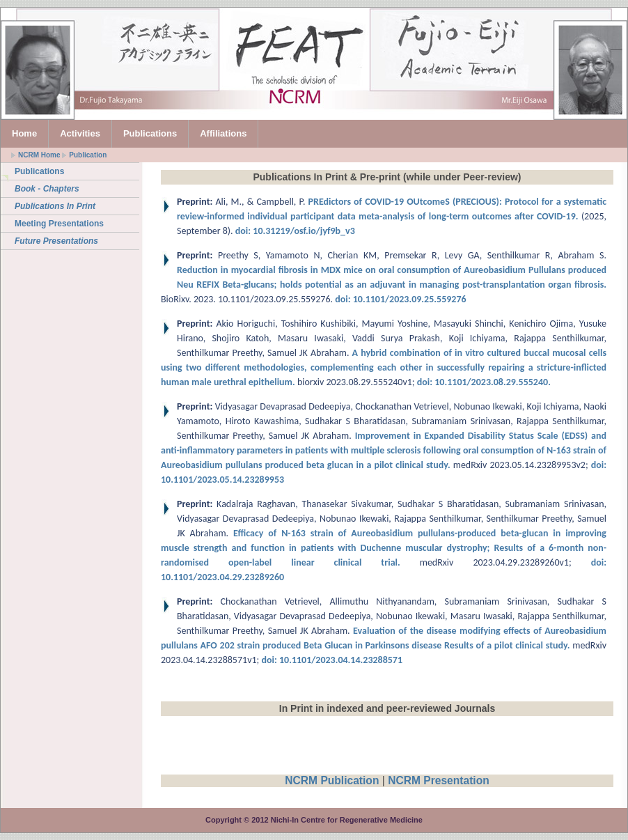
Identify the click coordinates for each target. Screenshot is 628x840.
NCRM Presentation (439, 780)
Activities (80, 133)
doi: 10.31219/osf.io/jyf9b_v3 (294, 231)
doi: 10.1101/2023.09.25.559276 (400, 299)
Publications (150, 133)
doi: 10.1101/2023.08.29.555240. (484, 382)
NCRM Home (39, 155)
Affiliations (223, 133)
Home (24, 133)
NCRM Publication (332, 780)
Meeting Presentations (59, 224)
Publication (88, 155)
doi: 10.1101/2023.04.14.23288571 (332, 660)
